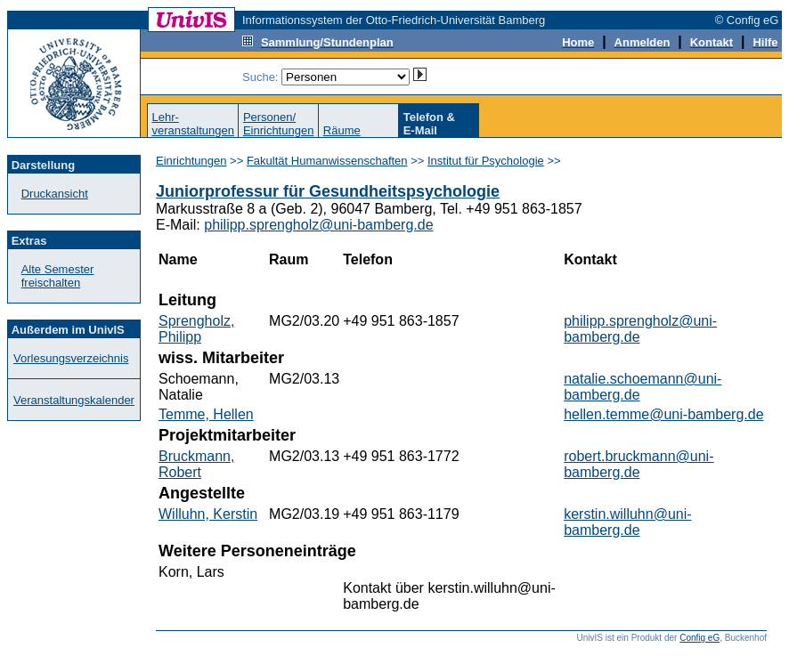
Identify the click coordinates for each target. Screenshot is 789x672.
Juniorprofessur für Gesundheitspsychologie (328, 191)
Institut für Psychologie (486, 161)
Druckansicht (55, 194)
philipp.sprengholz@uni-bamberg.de (318, 225)
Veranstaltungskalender (74, 400)
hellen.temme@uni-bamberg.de (663, 414)
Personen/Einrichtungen (279, 124)
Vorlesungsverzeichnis (71, 358)
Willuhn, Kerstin (208, 514)
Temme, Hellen (206, 414)
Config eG (700, 638)
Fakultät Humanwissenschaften (327, 161)
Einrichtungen (191, 161)
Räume (342, 130)
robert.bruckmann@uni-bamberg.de (639, 464)
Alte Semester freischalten (58, 276)
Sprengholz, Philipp (196, 329)
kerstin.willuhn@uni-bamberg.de (627, 522)
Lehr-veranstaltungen (193, 124)
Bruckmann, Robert (196, 464)
